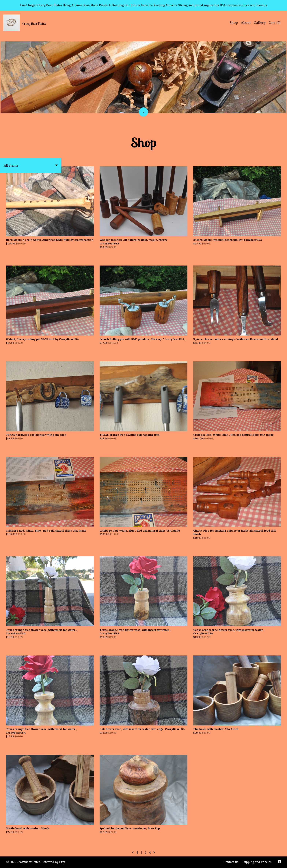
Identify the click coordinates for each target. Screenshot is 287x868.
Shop (234, 23)
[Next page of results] (154, 853)
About (246, 23)
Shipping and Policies (257, 862)
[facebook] (279, 862)
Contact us (231, 862)
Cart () (275, 23)
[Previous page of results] (133, 853)
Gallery (260, 23)
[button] (31, 165)
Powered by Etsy (53, 862)
